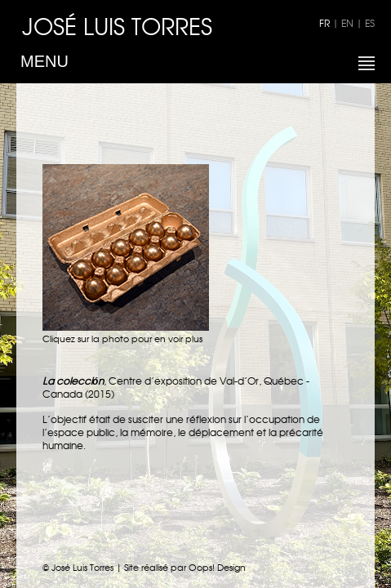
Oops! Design (217, 567)
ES (370, 23)
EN (347, 23)
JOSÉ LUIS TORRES (117, 25)
